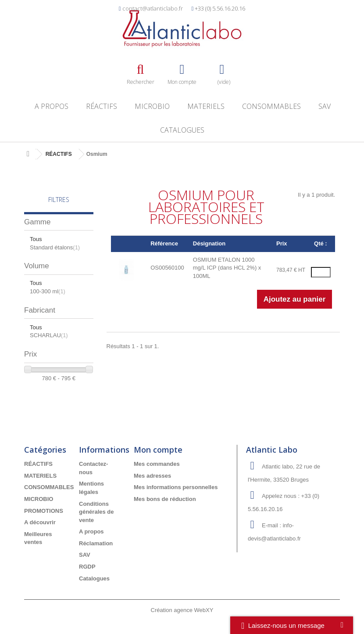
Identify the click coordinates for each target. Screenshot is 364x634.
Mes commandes (157, 464)
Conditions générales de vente (96, 512)
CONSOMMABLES (271, 106)
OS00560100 (167, 268)
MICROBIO (152, 106)
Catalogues (182, 130)
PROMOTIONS (44, 511)
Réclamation (96, 543)
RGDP (87, 567)
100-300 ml (48, 291)
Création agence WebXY (182, 610)
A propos (52, 106)
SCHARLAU (49, 335)
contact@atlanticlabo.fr (153, 8)
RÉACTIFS (102, 106)
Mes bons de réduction (165, 499)
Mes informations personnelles (176, 487)
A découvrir (40, 522)
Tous (36, 239)
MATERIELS (206, 106)
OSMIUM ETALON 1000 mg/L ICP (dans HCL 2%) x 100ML (227, 268)
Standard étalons (55, 247)
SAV (325, 106)
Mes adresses (152, 476)
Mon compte (158, 450)
